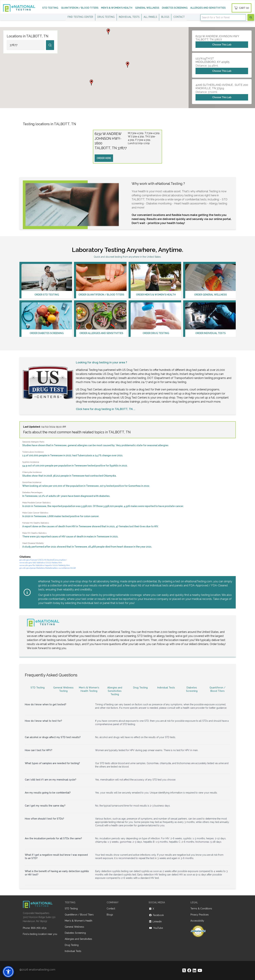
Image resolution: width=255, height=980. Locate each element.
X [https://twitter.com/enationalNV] (151, 909)
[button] (127, 65)
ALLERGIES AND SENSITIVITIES (208, 8)
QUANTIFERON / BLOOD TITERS (80, 8)
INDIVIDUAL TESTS (129, 17)
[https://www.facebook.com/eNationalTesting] (189, 970)
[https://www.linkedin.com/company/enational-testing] (194, 970)
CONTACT (179, 17)
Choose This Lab (222, 45)
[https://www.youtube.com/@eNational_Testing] (200, 970)
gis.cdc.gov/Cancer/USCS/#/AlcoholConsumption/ (43, 560)
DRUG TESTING (106, 17)
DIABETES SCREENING (175, 8)
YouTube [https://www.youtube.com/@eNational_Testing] (156, 928)
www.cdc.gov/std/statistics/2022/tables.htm (41, 563)
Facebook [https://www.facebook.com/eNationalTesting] (156, 915)
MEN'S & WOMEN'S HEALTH (117, 8)
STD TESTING (50, 8)
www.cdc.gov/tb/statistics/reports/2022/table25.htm (45, 565)
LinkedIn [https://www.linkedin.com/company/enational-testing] (155, 922)
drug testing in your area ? (110, 362)
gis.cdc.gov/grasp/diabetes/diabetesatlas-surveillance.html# (48, 568)
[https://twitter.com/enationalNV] (184, 970)
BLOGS (165, 17)
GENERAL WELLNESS (147, 8)
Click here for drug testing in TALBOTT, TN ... (106, 409)
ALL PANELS (150, 17)
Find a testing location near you (40, 934)
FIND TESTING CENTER (80, 17)
